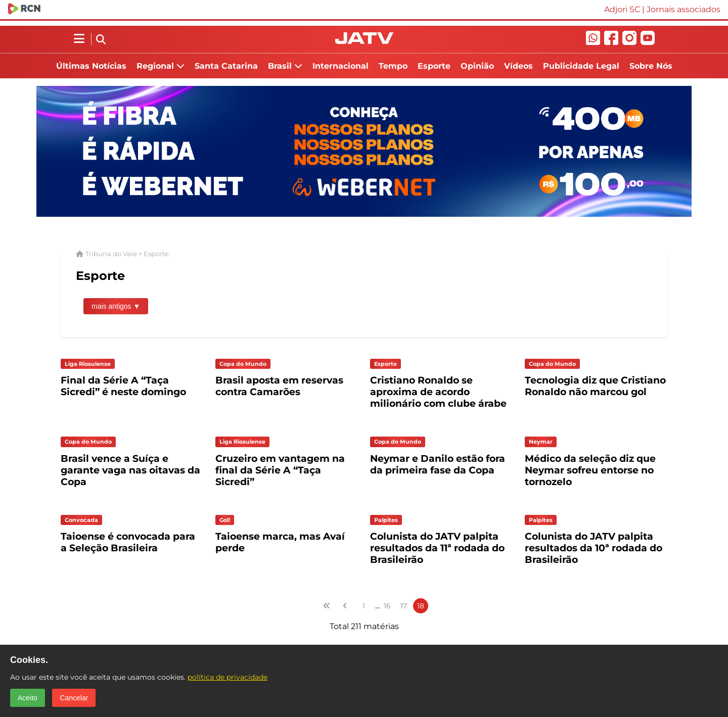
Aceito (28, 698)
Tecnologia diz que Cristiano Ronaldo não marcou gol (595, 386)
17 (404, 606)
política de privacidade (227, 677)
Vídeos (518, 66)
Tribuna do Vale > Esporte (127, 254)
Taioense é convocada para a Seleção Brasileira (128, 542)
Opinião (477, 66)
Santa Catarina (226, 66)
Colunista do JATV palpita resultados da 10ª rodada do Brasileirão (594, 548)
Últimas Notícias (91, 66)
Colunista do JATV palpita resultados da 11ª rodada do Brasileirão (437, 548)
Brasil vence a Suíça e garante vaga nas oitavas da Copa (130, 470)
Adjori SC (622, 9)
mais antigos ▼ (116, 306)
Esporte (434, 66)
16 (387, 606)
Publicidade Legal (581, 66)
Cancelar (74, 698)
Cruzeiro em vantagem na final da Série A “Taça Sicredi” (280, 470)
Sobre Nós (651, 66)
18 (421, 606)
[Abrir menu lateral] (79, 39)
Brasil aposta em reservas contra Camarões (279, 386)
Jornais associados (684, 9)
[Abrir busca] (101, 40)
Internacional (340, 66)
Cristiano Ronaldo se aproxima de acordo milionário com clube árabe (438, 392)
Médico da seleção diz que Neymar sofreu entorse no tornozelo (590, 470)
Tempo (393, 66)
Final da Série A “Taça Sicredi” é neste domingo (123, 386)
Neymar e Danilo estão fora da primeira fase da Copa (438, 464)
